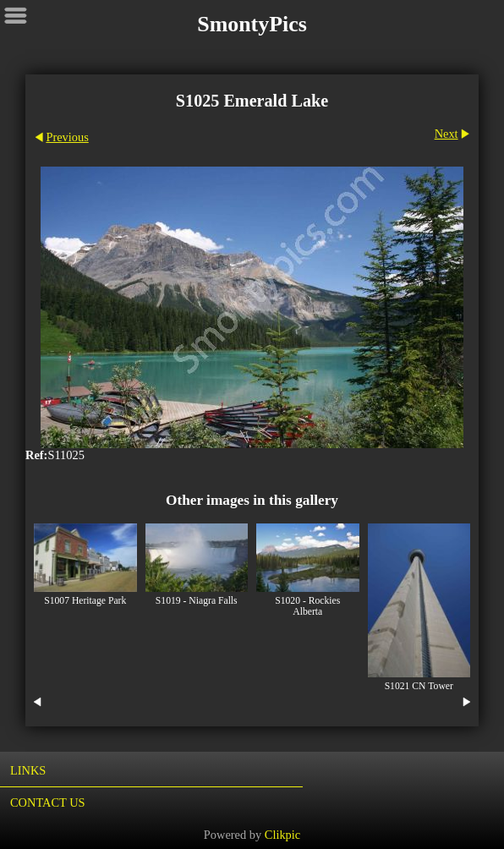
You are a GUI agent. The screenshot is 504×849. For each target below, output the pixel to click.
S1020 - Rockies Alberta (307, 606)
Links (28, 770)
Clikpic (282, 835)
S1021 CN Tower (419, 686)
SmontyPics (252, 24)
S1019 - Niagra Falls (197, 601)
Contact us (48, 802)
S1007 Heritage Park (85, 601)
